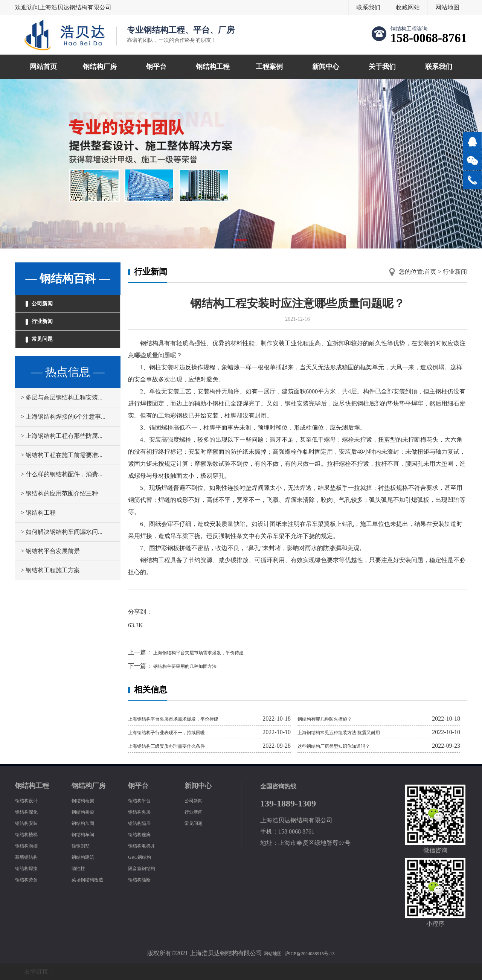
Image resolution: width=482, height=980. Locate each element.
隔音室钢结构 (146, 868)
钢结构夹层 (143, 812)
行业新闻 (45, 329)
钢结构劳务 (30, 879)
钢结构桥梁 (87, 812)
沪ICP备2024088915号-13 (313, 953)
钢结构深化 (30, 812)
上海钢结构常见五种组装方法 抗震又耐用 (352, 732)
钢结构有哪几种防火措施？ (334, 719)
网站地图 (447, 7)
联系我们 (368, 7)
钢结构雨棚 (30, 845)
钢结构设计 (30, 800)
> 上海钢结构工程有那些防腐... (62, 452)
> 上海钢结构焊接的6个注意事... (63, 432)
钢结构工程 (213, 67)
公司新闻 (45, 306)
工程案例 (269, 67)
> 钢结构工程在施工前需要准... (62, 471)
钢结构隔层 (143, 823)
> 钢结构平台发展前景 (50, 567)
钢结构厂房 (100, 67)
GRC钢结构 (143, 857)
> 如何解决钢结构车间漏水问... (62, 548)
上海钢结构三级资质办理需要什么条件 (179, 746)
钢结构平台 (143, 800)
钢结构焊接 (30, 868)
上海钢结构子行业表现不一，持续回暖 (179, 732)
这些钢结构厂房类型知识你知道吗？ (346, 746)
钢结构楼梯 (30, 834)
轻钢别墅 (84, 845)
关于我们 (382, 67)
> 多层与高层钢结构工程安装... (62, 413)
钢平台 (156, 67)
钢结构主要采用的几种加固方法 (195, 666)
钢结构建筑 (87, 857)
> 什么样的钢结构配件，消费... (62, 490)
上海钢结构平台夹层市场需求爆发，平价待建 (213, 652)
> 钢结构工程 (38, 528)
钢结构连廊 (143, 834)
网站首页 (43, 67)
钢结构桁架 (87, 800)
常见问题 (45, 352)
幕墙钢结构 (30, 857)
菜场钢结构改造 (93, 879)
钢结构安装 (30, 823)
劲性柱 (81, 868)
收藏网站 (408, 7)
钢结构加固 (87, 823)
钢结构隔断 (143, 879)
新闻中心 (326, 67)
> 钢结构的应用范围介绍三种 (59, 509)
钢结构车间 (87, 834)
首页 (430, 272)
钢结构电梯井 (146, 845)
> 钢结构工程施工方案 (50, 586)
